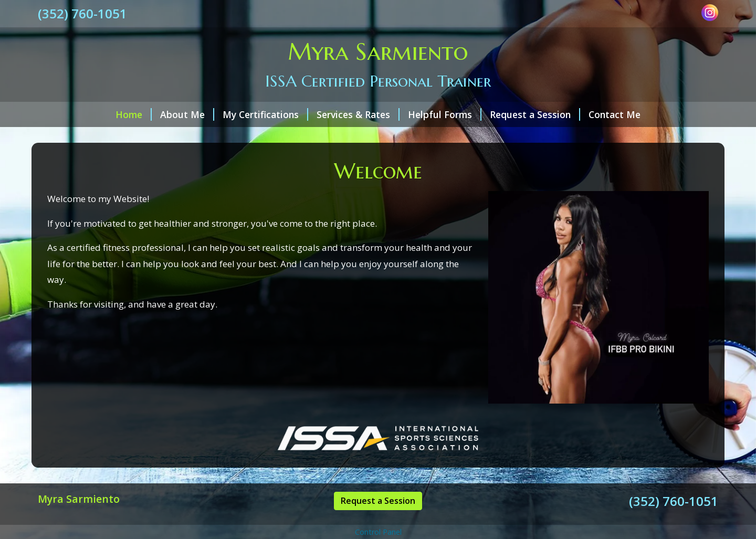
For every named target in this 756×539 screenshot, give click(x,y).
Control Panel (378, 532)
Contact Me (615, 114)
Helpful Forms (445, 114)
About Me (187, 114)
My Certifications (265, 114)
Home (134, 114)
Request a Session (535, 114)
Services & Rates (358, 114)
